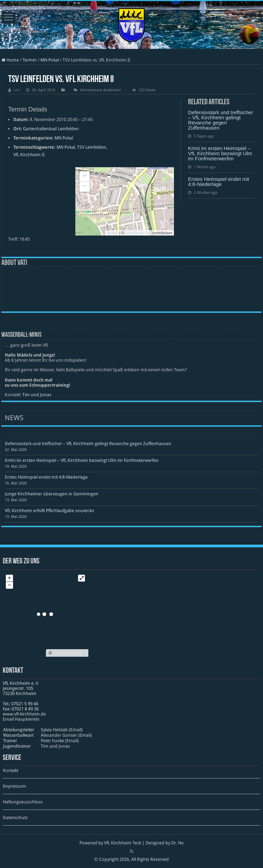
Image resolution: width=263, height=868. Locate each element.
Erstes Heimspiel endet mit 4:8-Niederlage (218, 182)
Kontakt (10, 770)
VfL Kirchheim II (29, 155)
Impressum (14, 786)
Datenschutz (15, 818)
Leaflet (112, 233)
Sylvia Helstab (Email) (62, 730)
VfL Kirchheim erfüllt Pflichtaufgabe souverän (49, 511)
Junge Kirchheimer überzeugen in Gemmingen (52, 494)
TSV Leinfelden (92, 147)
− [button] (85, 187)
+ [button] (85, 176)
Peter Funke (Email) (60, 741)
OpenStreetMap (138, 233)
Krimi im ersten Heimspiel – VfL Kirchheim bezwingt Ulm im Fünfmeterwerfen (220, 153)
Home (10, 60)
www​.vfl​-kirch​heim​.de (24, 714)
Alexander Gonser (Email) (66, 735)
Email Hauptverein (21, 719)
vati (17, 90)
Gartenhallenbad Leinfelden (51, 129)
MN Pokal (50, 60)
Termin (30, 60)
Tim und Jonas (37, 395)
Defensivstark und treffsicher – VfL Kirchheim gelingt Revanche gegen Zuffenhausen (221, 120)
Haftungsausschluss (23, 802)
